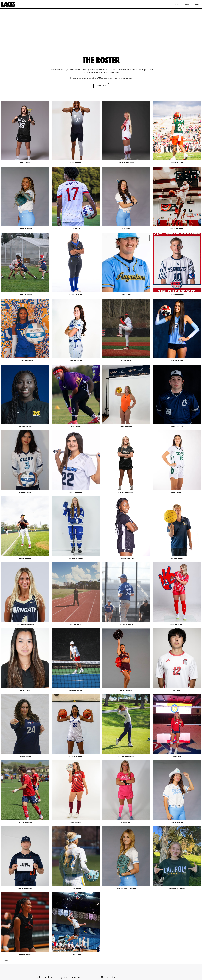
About (187, 4)
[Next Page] (7, 961)
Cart (197, 4)
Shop (177, 4)
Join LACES (101, 86)
